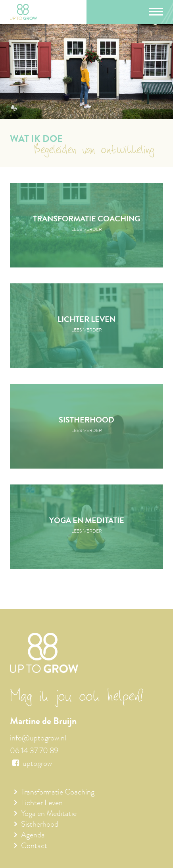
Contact (34, 847)
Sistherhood (40, 825)
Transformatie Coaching (58, 793)
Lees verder (87, 230)
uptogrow (31, 764)
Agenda (33, 836)
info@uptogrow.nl (38, 739)
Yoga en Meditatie (49, 814)
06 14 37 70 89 (34, 752)
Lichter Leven (42, 804)
